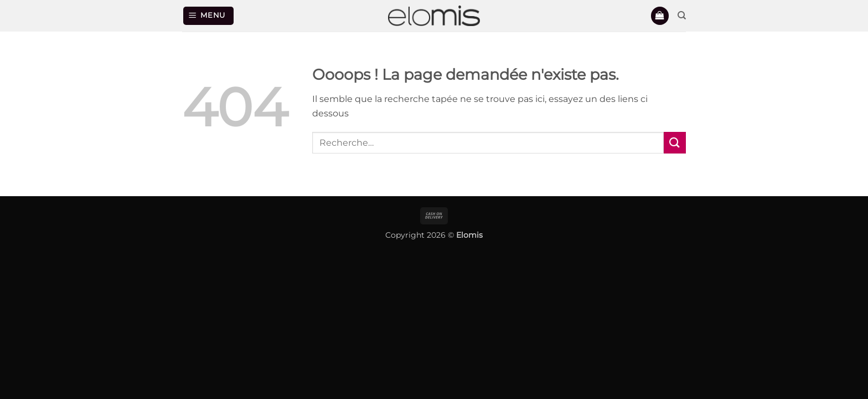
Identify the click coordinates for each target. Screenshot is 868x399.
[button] (209, 16)
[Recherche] (682, 16)
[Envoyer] (675, 143)
